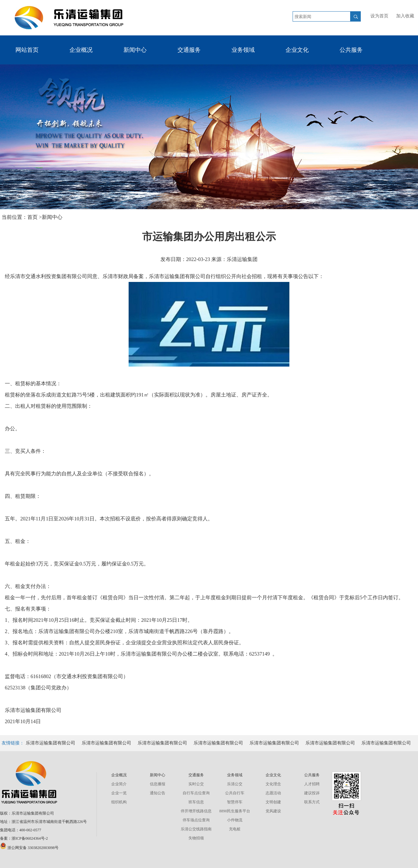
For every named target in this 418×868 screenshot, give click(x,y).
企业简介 (119, 784)
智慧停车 (235, 802)
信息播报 (158, 784)
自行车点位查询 (196, 793)
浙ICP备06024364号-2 (30, 838)
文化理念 (273, 784)
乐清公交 (235, 784)
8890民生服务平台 (235, 811)
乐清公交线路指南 (196, 829)
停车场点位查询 (196, 820)
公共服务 (351, 50)
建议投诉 (312, 793)
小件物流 (235, 820)
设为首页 (379, 16)
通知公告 (158, 793)
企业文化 (297, 50)
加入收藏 (405, 16)
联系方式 (312, 802)
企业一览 (119, 793)
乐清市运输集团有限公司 (50, 743)
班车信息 (196, 802)
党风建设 (273, 811)
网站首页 (27, 50)
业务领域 (243, 50)
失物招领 (196, 838)
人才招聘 (312, 784)
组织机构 (119, 802)
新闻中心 (135, 50)
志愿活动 (273, 793)
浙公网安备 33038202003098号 (29, 848)
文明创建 (273, 802)
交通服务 (189, 50)
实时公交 (196, 784)
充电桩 (235, 829)
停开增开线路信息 (196, 811)
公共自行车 (235, 793)
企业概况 (81, 50)
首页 (33, 217)
